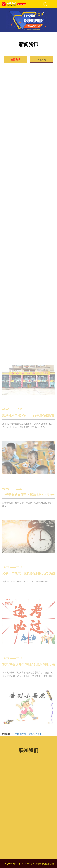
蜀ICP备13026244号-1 (23, 864)
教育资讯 (15, 60)
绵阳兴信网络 (35, 734)
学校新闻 (42, 59)
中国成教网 (21, 734)
